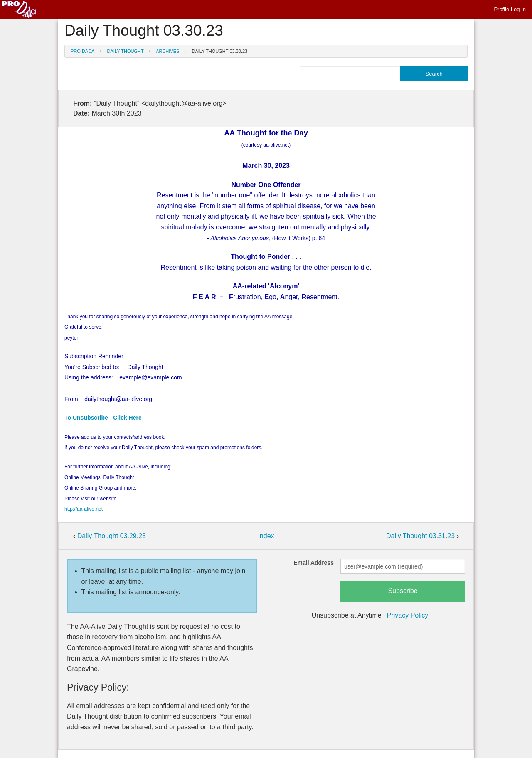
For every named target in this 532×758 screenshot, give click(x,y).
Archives (167, 51)
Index (266, 536)
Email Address (314, 563)
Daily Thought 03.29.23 (112, 536)
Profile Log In (510, 9)
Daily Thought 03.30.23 (220, 51)
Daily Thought (126, 51)
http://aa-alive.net (84, 509)
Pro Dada (83, 51)
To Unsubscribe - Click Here (103, 418)
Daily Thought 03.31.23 (421, 536)
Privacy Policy (408, 615)
